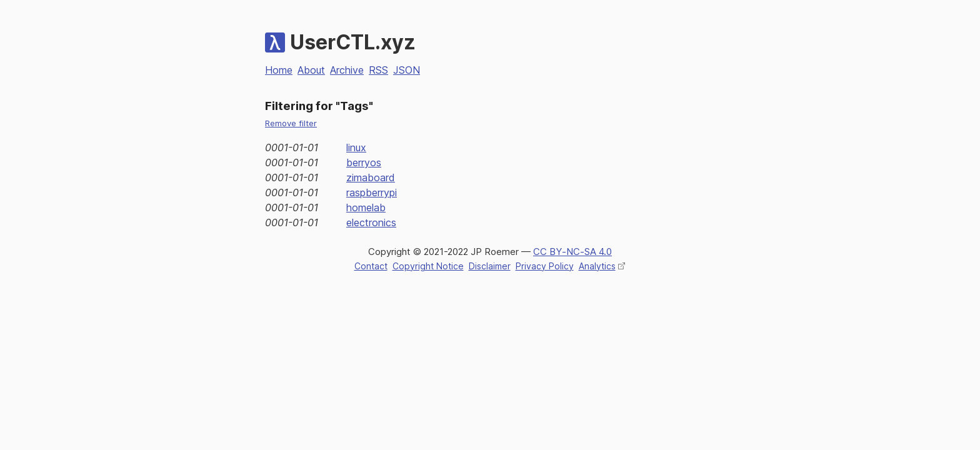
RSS (378, 70)
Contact (371, 266)
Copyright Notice (428, 266)
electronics (371, 222)
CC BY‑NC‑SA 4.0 (572, 252)
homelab (366, 207)
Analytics (597, 266)
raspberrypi (372, 192)
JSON (407, 70)
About (311, 70)
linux (356, 147)
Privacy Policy (545, 266)
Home (279, 70)
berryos (364, 162)
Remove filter (291, 123)
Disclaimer (490, 266)
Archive (347, 70)
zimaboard (371, 177)
